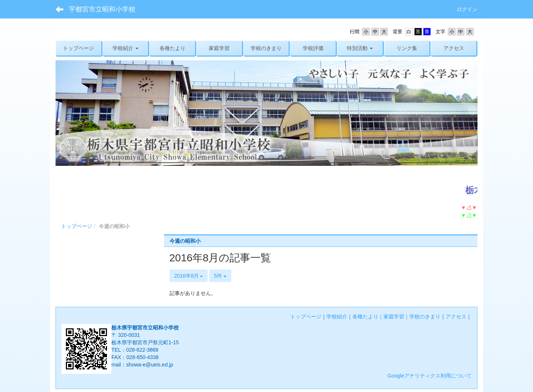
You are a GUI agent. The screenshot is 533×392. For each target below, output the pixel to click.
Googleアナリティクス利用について (430, 376)
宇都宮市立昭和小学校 (102, 9)
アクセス (456, 316)
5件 (220, 276)
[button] (126, 48)
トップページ (77, 226)
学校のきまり (425, 316)
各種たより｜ (368, 316)
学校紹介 (337, 316)
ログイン (467, 9)
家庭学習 (394, 316)
